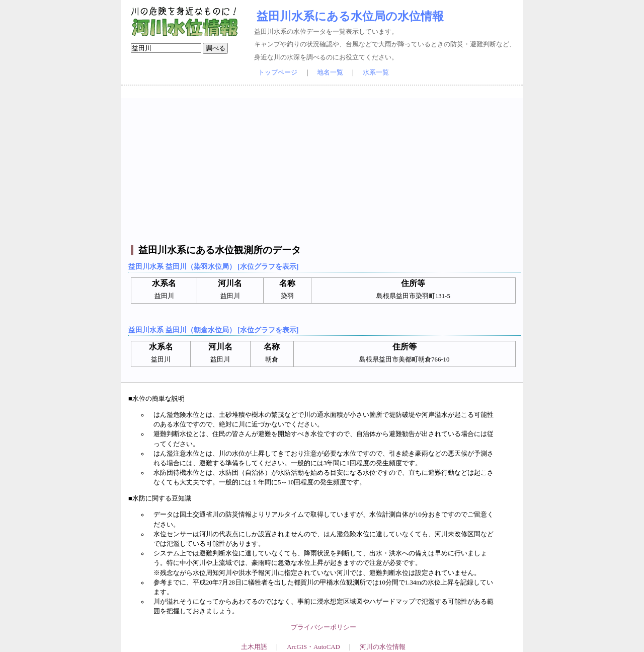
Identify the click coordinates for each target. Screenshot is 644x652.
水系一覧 (376, 73)
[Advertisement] (323, 169)
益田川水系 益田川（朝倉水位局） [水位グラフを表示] (213, 330)
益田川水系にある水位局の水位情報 (350, 16)
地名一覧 (330, 73)
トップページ (278, 73)
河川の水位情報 (383, 647)
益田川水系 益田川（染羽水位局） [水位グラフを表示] (213, 266)
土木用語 (254, 647)
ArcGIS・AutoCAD (313, 647)
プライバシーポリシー (324, 627)
